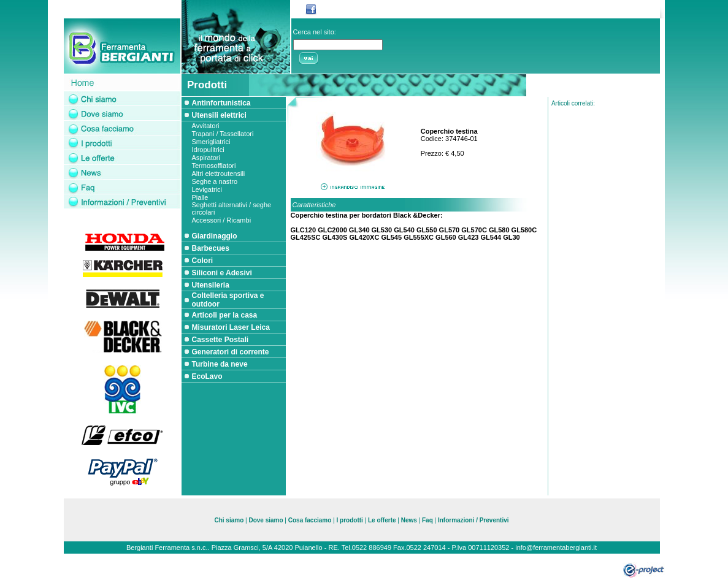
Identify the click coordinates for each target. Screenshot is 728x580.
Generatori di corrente (231, 352)
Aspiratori (206, 158)
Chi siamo (229, 520)
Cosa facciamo (311, 520)
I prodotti (350, 520)
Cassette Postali (220, 340)
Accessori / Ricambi (222, 220)
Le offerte (382, 520)
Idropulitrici (208, 150)
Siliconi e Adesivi (222, 273)
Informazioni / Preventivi (473, 520)
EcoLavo (207, 376)
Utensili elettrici (219, 115)
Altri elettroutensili (219, 174)
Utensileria (211, 285)
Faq (427, 520)
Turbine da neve (220, 364)
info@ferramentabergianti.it (556, 548)
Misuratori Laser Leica (231, 327)
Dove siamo (266, 520)
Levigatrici (207, 189)
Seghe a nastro (215, 181)
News (409, 520)
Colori (203, 261)
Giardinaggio (215, 236)
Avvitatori (206, 126)
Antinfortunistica (221, 103)
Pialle (200, 197)
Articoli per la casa (225, 315)
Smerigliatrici (211, 142)
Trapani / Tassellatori (223, 134)
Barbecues (211, 248)
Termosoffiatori (214, 166)
